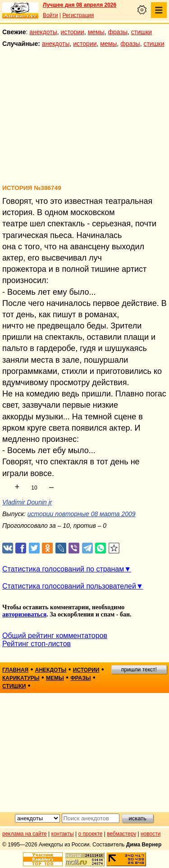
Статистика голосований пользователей (69, 586)
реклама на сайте (25, 834)
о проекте (91, 834)
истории (73, 32)
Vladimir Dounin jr (27, 502)
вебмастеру (121, 834)
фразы (118, 32)
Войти (50, 15)
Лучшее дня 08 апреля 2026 (80, 5)
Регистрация (78, 15)
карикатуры (21, 678)
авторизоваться (24, 614)
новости (151, 834)
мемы (96, 32)
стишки (142, 32)
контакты (63, 834)
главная (15, 670)
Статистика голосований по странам (63, 569)
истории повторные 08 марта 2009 (82, 514)
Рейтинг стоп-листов (37, 644)
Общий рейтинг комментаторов (55, 636)
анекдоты (43, 32)
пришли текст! (139, 670)
